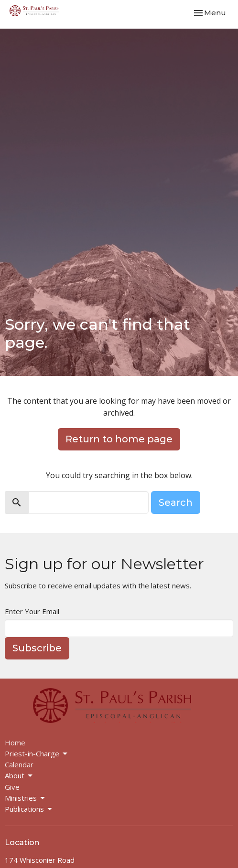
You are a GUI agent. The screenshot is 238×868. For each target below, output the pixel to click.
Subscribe (37, 648)
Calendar (19, 764)
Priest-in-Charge (37, 754)
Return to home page (119, 439)
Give (12, 787)
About (19, 776)
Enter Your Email (32, 611)
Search (176, 502)
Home (15, 743)
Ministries (26, 798)
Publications (29, 809)
